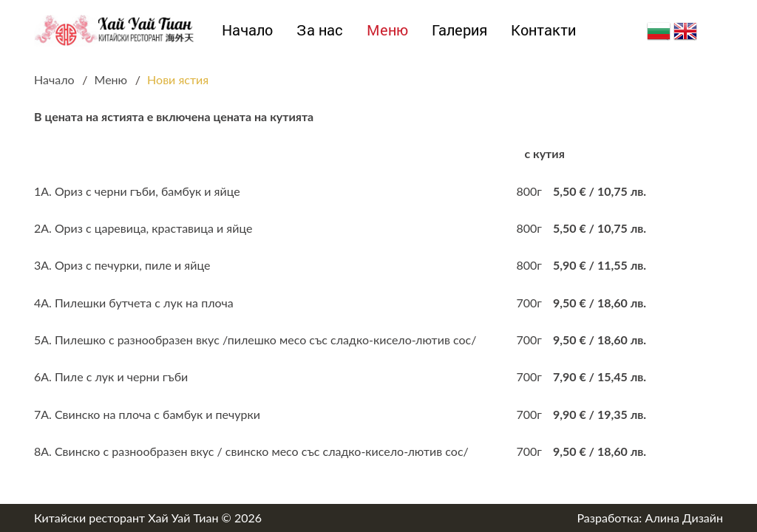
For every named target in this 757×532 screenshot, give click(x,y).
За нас (320, 30)
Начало (247, 30)
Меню (387, 30)
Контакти (543, 30)
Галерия (459, 30)
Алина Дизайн (684, 518)
